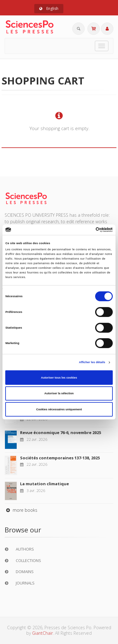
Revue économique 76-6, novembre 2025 (61, 433)
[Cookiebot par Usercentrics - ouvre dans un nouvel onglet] (86, 230)
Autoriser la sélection (59, 393)
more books (21, 510)
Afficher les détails (92, 362)
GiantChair (42, 633)
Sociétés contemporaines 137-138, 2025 (60, 458)
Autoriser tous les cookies (59, 378)
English (49, 8)
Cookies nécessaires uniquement (59, 409)
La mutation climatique (44, 484)
